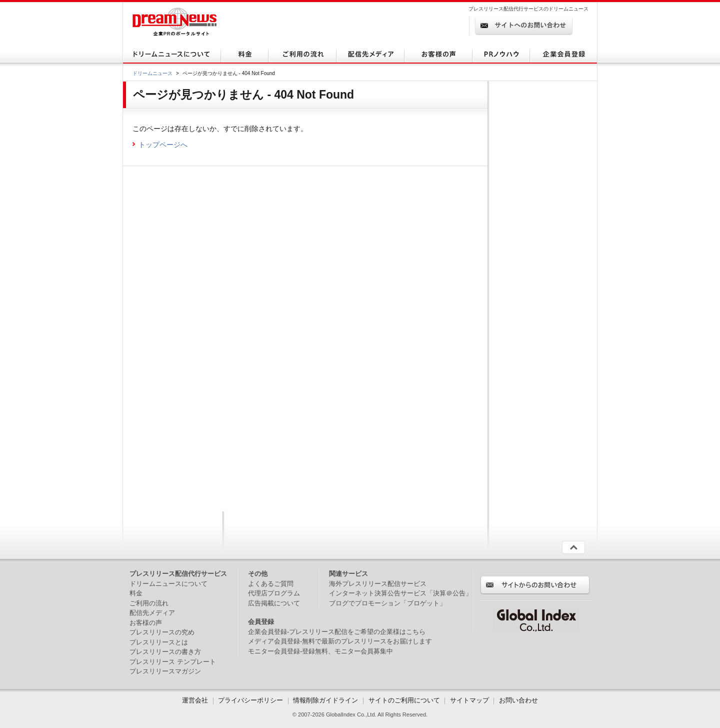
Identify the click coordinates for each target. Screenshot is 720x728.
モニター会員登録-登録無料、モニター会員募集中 (320, 651)
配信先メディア (152, 613)
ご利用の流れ (149, 603)
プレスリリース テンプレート (173, 662)
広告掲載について (274, 603)
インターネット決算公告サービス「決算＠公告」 (400, 593)
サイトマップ (469, 700)
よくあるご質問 (271, 584)
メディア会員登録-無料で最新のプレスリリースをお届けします (340, 641)
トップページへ (163, 145)
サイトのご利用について (404, 700)
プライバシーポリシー (250, 700)
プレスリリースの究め (162, 632)
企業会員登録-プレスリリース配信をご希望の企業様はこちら (337, 632)
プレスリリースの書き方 (165, 652)
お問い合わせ (518, 700)
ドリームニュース (152, 73)
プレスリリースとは (159, 642)
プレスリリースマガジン (165, 671)
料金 (136, 593)
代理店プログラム (274, 593)
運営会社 (196, 700)
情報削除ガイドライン (325, 700)
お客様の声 (146, 623)
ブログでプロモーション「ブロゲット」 (387, 603)
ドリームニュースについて (168, 584)
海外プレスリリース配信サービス (378, 584)
